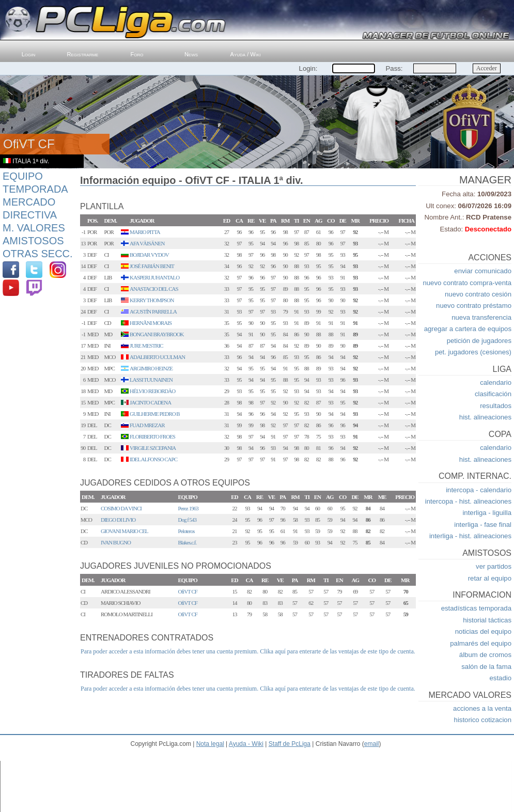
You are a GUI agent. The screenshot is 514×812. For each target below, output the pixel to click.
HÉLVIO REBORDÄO (152, 391)
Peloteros (186, 531)
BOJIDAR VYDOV (149, 255)
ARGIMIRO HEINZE (151, 368)
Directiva (30, 215)
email (372, 744)
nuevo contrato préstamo (474, 306)
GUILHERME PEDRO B (155, 414)
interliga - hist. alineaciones (470, 536)
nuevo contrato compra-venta (467, 283)
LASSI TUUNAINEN (151, 380)
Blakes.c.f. (188, 542)
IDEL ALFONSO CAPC (153, 459)
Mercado (29, 202)
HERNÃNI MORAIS (151, 323)
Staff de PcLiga (290, 744)
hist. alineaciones (485, 417)
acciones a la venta (482, 708)
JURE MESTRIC (146, 346)
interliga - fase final (483, 525)
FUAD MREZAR (147, 425)
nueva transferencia (481, 317)
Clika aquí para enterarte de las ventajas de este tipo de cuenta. (338, 651)
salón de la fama (486, 667)
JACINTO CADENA (150, 402)
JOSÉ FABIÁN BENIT (152, 266)
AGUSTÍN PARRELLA (153, 311)
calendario (496, 382)
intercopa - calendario (479, 490)
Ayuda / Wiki (246, 54)
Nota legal (210, 744)
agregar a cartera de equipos (468, 329)
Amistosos (33, 241)
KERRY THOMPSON (152, 300)
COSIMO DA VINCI (121, 508)
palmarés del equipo (481, 643)
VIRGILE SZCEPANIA (153, 448)
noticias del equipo (483, 631)
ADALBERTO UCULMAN (157, 357)
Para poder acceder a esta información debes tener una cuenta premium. (169, 651)
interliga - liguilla (487, 513)
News (191, 54)
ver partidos (494, 566)
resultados (496, 406)
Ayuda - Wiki (246, 744)
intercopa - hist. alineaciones (468, 501)
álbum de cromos (485, 655)
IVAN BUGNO (116, 542)
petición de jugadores (479, 341)
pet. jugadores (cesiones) (473, 352)
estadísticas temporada (476, 608)
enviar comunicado (483, 271)
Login (29, 54)
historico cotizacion (483, 720)
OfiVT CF (188, 591)
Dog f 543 (188, 520)
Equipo (23, 176)
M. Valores (34, 228)
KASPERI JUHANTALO (154, 277)
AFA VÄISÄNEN (147, 243)
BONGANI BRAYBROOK (157, 334)
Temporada (35, 189)
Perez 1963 (188, 508)
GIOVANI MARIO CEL (124, 531)
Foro (137, 54)
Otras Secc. (38, 254)
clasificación (493, 394)
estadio (500, 678)
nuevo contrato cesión (478, 294)
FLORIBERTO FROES (152, 436)
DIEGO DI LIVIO (118, 520)
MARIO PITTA (145, 232)
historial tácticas (487, 620)
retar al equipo (490, 578)
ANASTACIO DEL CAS (154, 289)
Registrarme (83, 54)
